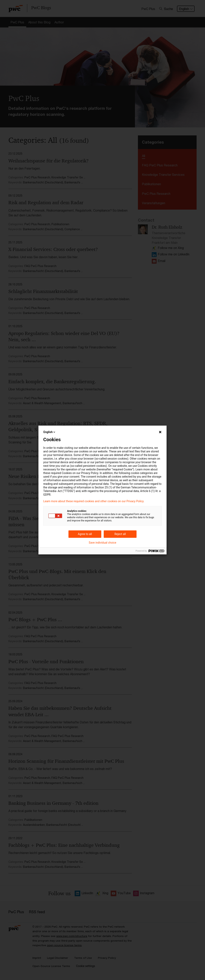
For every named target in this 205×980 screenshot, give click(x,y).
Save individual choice (102, 543)
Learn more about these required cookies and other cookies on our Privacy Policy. (94, 501)
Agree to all (85, 534)
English (50, 432)
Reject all (120, 534)
